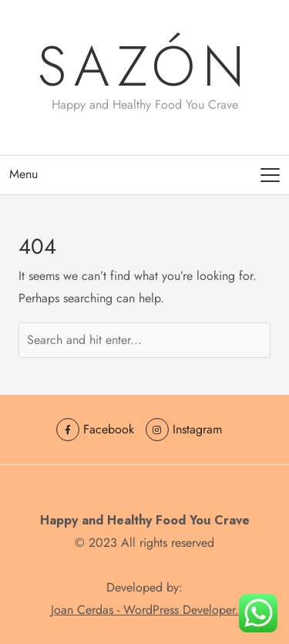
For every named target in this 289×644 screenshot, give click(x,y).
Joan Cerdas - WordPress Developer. (145, 610)
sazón (144, 66)
